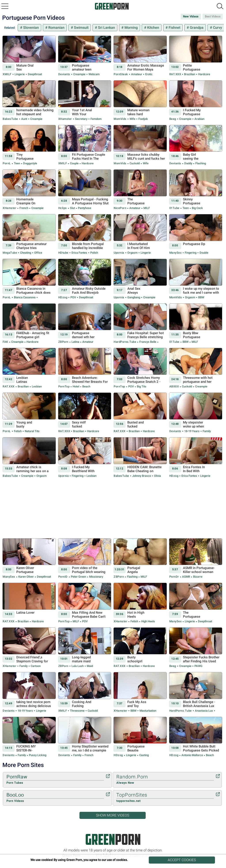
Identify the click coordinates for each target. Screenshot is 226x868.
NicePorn (120, 208)
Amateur (137, 74)
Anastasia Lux (204, 711)
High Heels (148, 621)
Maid (89, 666)
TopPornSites (165, 798)
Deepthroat (35, 74)
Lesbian (36, 386)
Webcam (94, 74)
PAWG (198, 666)
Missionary (96, 577)
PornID (63, 577)
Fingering (191, 253)
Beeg (173, 119)
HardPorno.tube (125, 342)
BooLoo (55, 798)
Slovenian (31, 28)
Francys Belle (148, 342)
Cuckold (135, 163)
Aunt (24, 119)
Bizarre (197, 577)
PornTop (64, 386)
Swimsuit (81, 28)
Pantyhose (84, 208)
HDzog (63, 297)
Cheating (26, 253)
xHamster (65, 119)
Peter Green (78, 577)
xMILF (7, 74)
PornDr (174, 577)
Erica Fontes (79, 253)
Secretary (81, 119)
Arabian (199, 119)
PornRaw (55, 780)
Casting (144, 755)
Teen (17, 163)
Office (38, 253)
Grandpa (196, 28)
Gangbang (134, 297)
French (24, 208)
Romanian (56, 28)
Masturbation (148, 711)
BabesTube (10, 119)
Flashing (200, 163)
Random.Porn (165, 780)
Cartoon (35, 666)
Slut (72, 208)
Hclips (63, 208)
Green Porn (113, 839)
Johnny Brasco (142, 476)
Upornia (119, 253)
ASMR (186, 577)
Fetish (18, 431)
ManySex (176, 253)
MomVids (120, 119)
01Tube (174, 208)
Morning (131, 28)
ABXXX (174, 386)
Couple (74, 163)
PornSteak (121, 74)
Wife (132, 119)
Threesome (77, 711)
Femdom (96, 119)
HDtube (63, 253)
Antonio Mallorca (192, 755)
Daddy (188, 163)
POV (73, 297)
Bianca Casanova (25, 297)
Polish (94, 253)
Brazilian (190, 74)
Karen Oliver (26, 577)
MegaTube (10, 253)
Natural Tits (32, 431)
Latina (75, 342)
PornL (7, 163)
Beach (86, 386)
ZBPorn (63, 342)
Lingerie (20, 74)
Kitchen (153, 28)
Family (206, 431)
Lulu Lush (78, 666)
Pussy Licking (37, 755)
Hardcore (204, 74)
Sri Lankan (106, 28)
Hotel (76, 386)
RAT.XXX (175, 74)
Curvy (217, 28)
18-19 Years (192, 431)
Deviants (64, 74)
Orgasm (132, 253)
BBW (201, 297)
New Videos (191, 16)
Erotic (149, 74)
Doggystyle (30, 163)
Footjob (143, 119)
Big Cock (197, 208)
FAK (5, 342)
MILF (146, 208)
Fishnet (174, 28)
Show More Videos (113, 815)
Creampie (79, 74)
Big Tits (141, 386)
